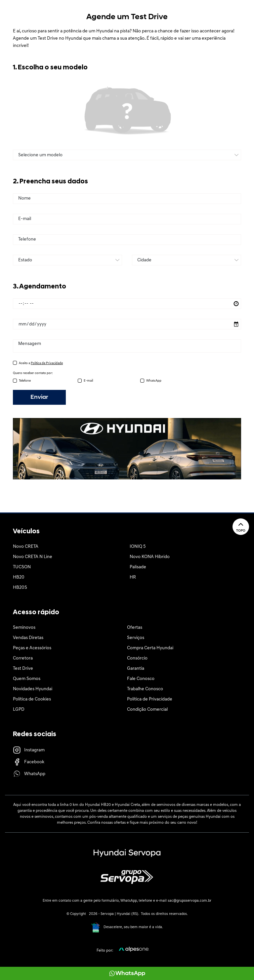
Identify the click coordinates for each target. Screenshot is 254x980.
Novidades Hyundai (33, 689)
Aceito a (41, 363)
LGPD (19, 710)
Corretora (23, 658)
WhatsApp (154, 381)
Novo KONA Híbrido (150, 557)
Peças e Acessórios (32, 648)
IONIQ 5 (138, 547)
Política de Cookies (32, 699)
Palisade (138, 567)
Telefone (25, 381)
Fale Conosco (141, 679)
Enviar (39, 397)
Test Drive (23, 669)
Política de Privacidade (150, 699)
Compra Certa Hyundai (150, 648)
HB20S (20, 588)
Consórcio (137, 658)
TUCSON (22, 567)
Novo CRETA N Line (33, 557)
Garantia (136, 669)
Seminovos (24, 628)
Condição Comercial (147, 710)
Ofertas (135, 628)
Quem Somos (27, 679)
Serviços (136, 638)
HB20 (19, 577)
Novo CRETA (26, 547)
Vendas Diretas (28, 638)
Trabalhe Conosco (145, 689)
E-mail (88, 381)
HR (133, 577)
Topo (241, 527)
